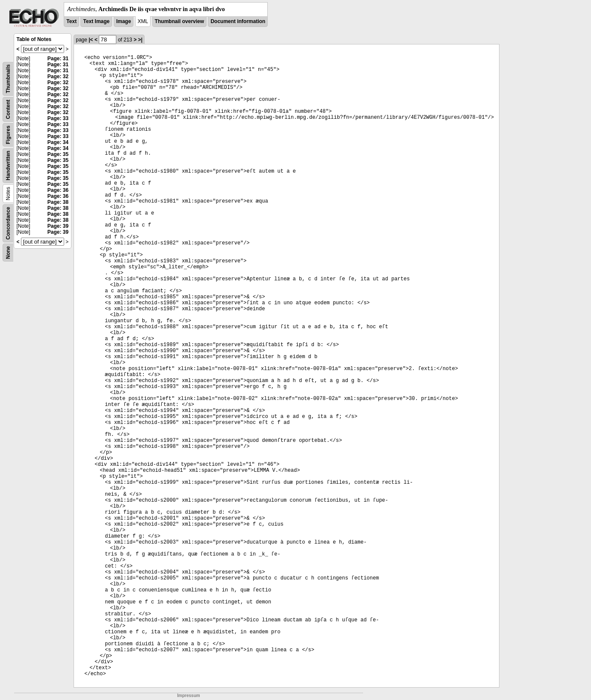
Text (71, 21)
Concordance (8, 223)
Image (124, 21)
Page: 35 (58, 154)
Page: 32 (58, 76)
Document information (238, 21)
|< (91, 40)
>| (140, 40)
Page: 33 (58, 118)
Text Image (96, 21)
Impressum (188, 696)
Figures (8, 135)
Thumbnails (8, 79)
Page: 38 (58, 202)
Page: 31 (58, 59)
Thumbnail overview (179, 21)
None (8, 253)
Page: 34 (58, 142)
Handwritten (8, 166)
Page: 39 (58, 226)
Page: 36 (58, 190)
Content (8, 109)
